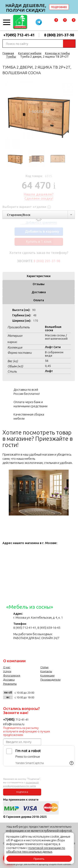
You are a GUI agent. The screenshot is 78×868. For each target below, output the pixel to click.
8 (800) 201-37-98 (59, 35)
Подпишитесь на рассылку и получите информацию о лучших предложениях (27, 731)
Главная (8, 53)
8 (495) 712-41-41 (25, 628)
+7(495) (9, 719)
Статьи (44, 667)
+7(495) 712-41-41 (19, 35)
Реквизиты (10, 684)
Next (72, 115)
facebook (48, 694)
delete (74, 7)
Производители (50, 680)
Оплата (39, 300)
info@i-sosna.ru (14, 724)
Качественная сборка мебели (29, 416)
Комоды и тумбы (57, 53)
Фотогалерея (12, 675)
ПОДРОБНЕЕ (59, 7)
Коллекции (47, 675)
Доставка (39, 292)
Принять (39, 859)
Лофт (49, 371)
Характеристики (39, 276)
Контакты (46, 671)
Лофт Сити (53, 347)
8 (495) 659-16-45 (49, 628)
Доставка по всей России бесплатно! (27, 392)
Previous (6, 115)
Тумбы (11, 57)
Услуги (7, 671)
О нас (7, 667)
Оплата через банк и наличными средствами (30, 404)
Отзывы (39, 284)
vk (40, 694)
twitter (57, 694)
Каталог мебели (30, 53)
